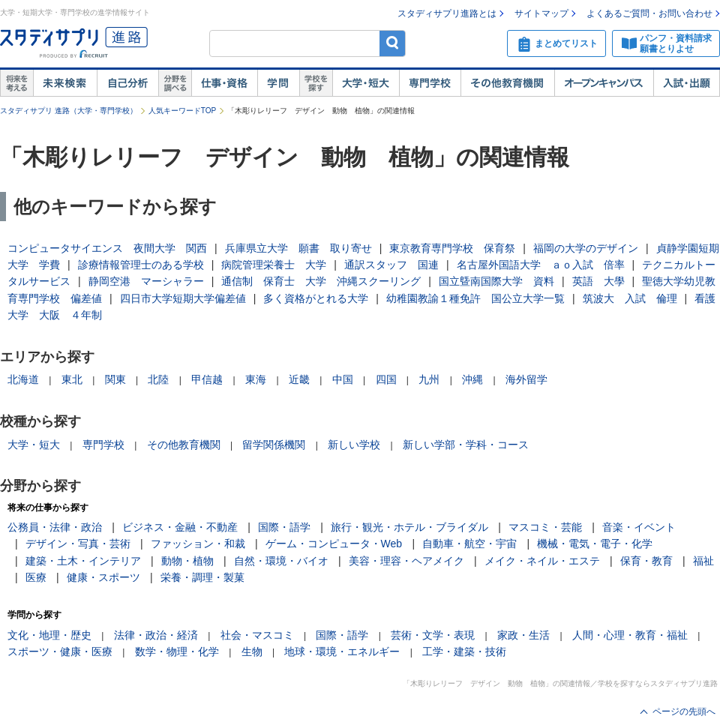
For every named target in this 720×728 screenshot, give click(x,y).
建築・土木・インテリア (83, 561)
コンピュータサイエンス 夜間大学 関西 (107, 248)
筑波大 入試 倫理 (630, 298)
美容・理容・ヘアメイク (406, 561)
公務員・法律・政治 (55, 527)
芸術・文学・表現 (433, 635)
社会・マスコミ (257, 635)
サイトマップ (541, 13)
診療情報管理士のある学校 (141, 265)
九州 (429, 379)
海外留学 (526, 379)
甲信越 (207, 379)
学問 (278, 83)
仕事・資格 (224, 83)
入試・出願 (687, 83)
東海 (256, 379)
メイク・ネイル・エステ (542, 561)
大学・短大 (366, 83)
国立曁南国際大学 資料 (496, 281)
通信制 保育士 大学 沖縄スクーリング (321, 281)
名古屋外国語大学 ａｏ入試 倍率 (541, 265)
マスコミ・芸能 (545, 527)
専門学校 (430, 83)
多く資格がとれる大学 (316, 298)
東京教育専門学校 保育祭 (452, 248)
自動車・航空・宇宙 (469, 544)
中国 (343, 379)
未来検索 (65, 83)
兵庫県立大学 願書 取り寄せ (298, 248)
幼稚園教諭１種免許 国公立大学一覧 (475, 298)
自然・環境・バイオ (281, 561)
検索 (393, 43)
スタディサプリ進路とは (447, 13)
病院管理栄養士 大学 (274, 265)
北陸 (158, 379)
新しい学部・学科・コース (466, 445)
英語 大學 (598, 281)
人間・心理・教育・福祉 (630, 635)
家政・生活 (523, 635)
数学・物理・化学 (177, 652)
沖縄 (472, 379)
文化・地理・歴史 (49, 635)
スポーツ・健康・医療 (60, 652)
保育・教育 (646, 561)
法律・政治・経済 (156, 635)
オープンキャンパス (604, 83)
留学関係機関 (274, 445)
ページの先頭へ (684, 712)
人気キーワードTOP (182, 111)
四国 (386, 379)
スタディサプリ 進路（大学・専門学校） (69, 111)
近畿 (299, 379)
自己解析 (127, 83)
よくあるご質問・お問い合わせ (649, 13)
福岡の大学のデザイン (586, 248)
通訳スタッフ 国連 (391, 265)
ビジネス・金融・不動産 (180, 527)
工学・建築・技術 (464, 652)
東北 (72, 379)
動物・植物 (187, 561)
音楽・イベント (639, 527)
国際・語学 (284, 527)
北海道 (23, 379)
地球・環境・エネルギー (342, 652)
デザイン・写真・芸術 (78, 544)
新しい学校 (354, 445)
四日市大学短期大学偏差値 (183, 298)
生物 (252, 652)
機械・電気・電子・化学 (595, 544)
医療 (36, 577)
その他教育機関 (507, 83)
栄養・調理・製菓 (202, 577)
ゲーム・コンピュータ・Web (334, 544)
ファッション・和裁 (198, 544)
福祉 (703, 561)
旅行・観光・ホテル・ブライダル (409, 527)
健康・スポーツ (103, 577)
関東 (115, 379)
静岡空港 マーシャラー (146, 281)
